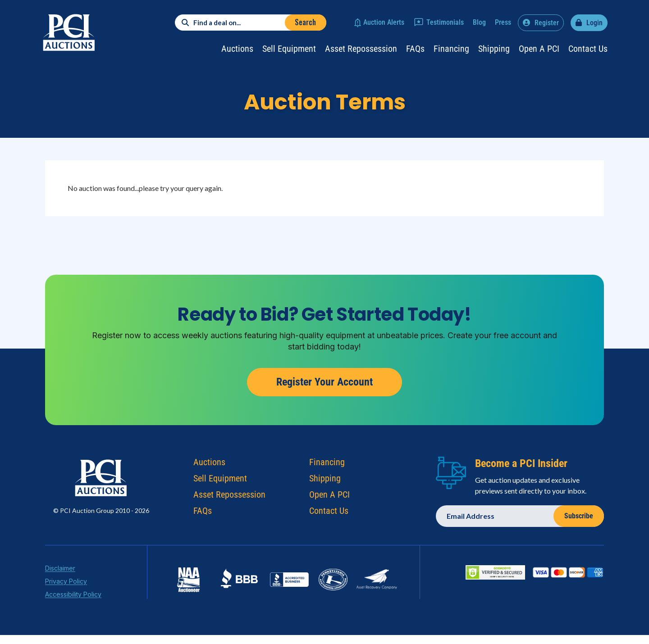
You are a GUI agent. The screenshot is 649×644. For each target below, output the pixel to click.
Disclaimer (60, 570)
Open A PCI (329, 497)
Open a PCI (539, 49)
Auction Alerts (384, 22)
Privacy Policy (66, 583)
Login (594, 23)
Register (547, 23)
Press (503, 22)
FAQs (415, 49)
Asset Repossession (361, 49)
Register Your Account (324, 382)
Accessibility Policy (73, 596)
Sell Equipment (289, 49)
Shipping (494, 49)
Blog (479, 22)
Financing (451, 49)
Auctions (237, 49)
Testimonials (445, 22)
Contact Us (588, 49)
